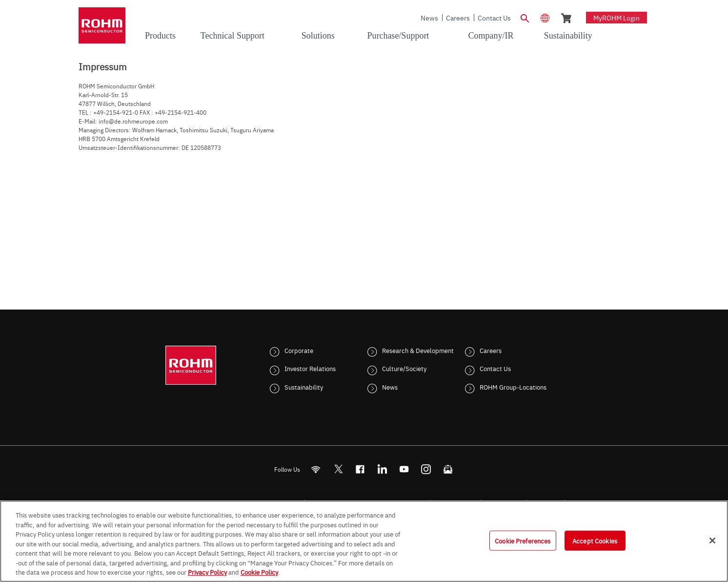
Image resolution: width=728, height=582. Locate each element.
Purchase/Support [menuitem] (398, 36)
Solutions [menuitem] (318, 36)
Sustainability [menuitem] (568, 36)
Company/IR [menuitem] (491, 36)
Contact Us (494, 18)
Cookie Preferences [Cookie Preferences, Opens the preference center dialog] (523, 540)
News (429, 18)
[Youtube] (404, 469)
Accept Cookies (595, 540)
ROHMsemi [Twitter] (338, 469)
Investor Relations (310, 368)
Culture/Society (404, 368)
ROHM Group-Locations (513, 387)
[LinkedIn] (382, 469)
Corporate (299, 350)
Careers (458, 18)
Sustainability (304, 387)
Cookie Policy (259, 572)
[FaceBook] (360, 469)
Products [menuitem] (160, 36)
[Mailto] (448, 469)
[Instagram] (426, 469)
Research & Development (418, 350)
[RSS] (316, 469)
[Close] (712, 540)
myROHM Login (617, 18)
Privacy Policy (207, 572)
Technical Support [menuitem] (233, 36)
